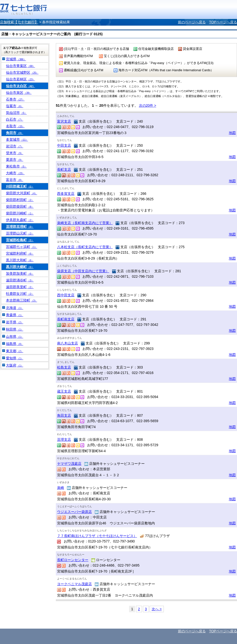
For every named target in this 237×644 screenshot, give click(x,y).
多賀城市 (17, 139)
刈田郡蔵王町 (20, 186)
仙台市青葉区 (20, 66)
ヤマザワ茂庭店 (69, 464)
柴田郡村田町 (20, 200)
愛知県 (15, 358)
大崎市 (15, 173)
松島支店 (64, 367)
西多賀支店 (66, 194)
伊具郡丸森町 (20, 220)
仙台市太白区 (20, 86)
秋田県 (15, 329)
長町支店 (64, 169)
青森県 (15, 315)
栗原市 (15, 160)
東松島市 (16, 166)
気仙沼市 (16, 113)
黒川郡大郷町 (20, 267)
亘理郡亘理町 (20, 227)
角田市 (15, 133)
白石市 (15, 119)
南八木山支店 (68, 343)
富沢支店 (64, 121)
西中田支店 (66, 295)
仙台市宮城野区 (22, 72)
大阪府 (15, 365)
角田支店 (64, 415)
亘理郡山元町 (20, 233)
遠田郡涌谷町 (20, 280)
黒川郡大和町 (20, 260)
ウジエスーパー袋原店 (74, 512)
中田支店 (64, 145)
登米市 (15, 153)
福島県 (15, 344)
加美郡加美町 (20, 273)
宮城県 (16, 59)
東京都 (15, 351)
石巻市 (15, 99)
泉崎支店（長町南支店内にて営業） (85, 223)
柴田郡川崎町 (20, 213)
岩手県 (15, 322)
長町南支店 (66, 319)
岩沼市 (15, 146)
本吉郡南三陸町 (22, 300)
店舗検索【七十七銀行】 (19, 22)
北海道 (15, 308)
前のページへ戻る (192, 22)
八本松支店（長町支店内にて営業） (85, 247)
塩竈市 (15, 106)
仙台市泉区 (19, 93)
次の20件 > (148, 105)
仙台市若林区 (20, 79)
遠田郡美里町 (20, 287)
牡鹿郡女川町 (20, 294)
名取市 (15, 126)
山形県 (15, 337)
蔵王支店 (64, 391)
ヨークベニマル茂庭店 (74, 584)
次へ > (157, 609)
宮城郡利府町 (20, 253)
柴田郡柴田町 (20, 206)
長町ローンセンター (73, 560)
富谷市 (15, 180)
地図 (232, 133)
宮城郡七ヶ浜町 (22, 247)
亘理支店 (64, 440)
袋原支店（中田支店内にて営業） (83, 271)
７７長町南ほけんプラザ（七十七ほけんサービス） (97, 536)
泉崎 (61, 488)
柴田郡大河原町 (22, 193)
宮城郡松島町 (20, 240)
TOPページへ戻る (223, 22)
